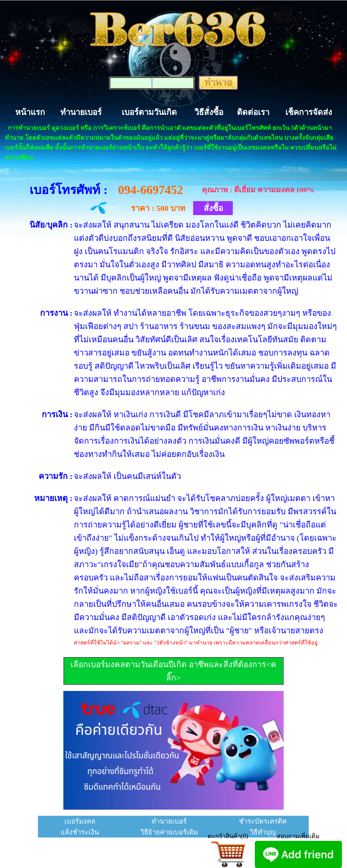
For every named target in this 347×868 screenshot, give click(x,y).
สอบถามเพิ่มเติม (298, 836)
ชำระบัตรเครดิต (263, 821)
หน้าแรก (30, 112)
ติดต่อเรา (253, 112)
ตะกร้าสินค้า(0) (228, 836)
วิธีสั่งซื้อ (209, 112)
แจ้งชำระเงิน (80, 832)
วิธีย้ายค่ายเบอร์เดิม (169, 832)
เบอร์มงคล (80, 821)
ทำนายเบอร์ (81, 112)
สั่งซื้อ (213, 208)
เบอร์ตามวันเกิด (149, 112)
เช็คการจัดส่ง (309, 112)
